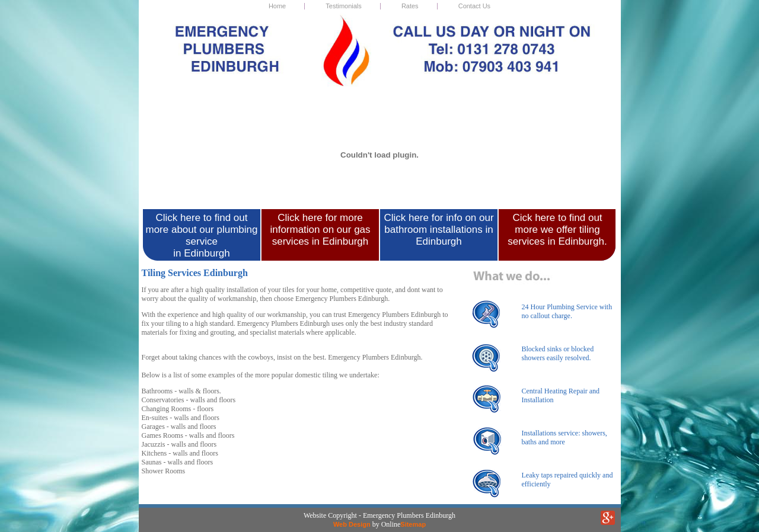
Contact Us (474, 6)
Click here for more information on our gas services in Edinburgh (320, 230)
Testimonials (344, 6)
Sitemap (413, 524)
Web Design (352, 524)
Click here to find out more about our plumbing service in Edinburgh (201, 235)
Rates (410, 6)
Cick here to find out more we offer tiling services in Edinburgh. (557, 230)
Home (277, 6)
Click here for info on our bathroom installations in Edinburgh (439, 230)
